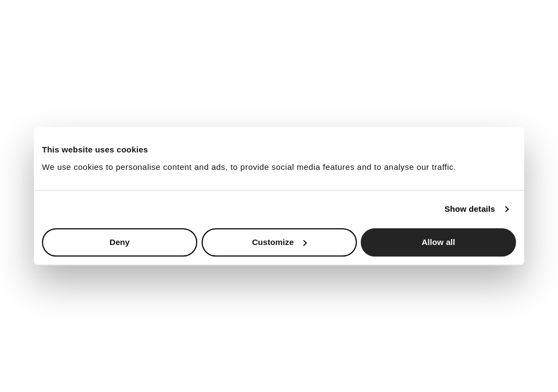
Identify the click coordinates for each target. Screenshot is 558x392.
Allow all (439, 242)
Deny (120, 242)
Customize (279, 242)
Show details (470, 209)
